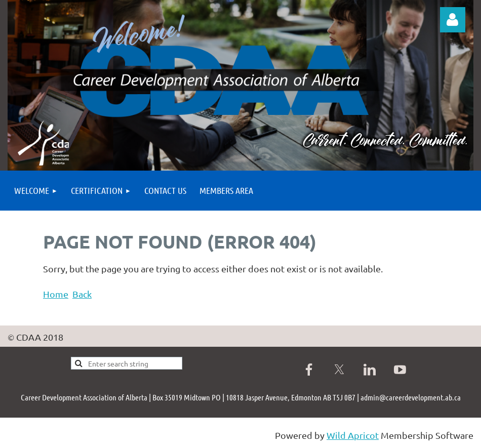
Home (56, 294)
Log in (453, 20)
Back (82, 294)
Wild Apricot (353, 435)
